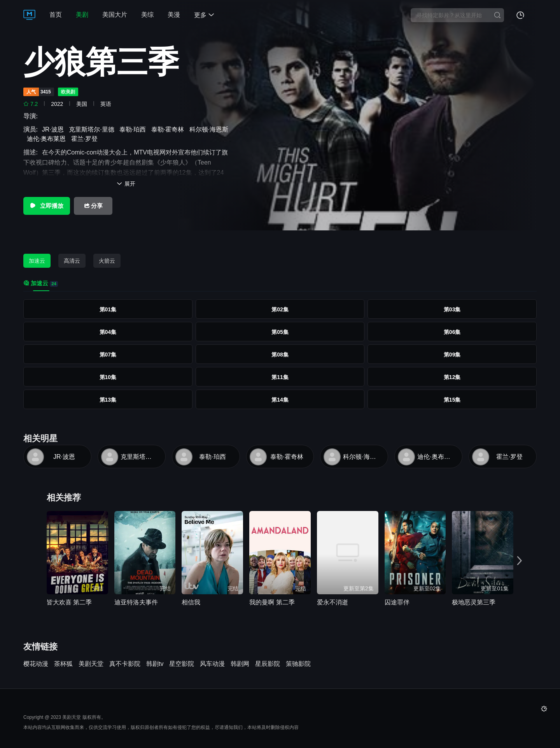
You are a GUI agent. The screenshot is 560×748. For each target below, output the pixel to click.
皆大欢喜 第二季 (69, 602)
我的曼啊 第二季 (272, 602)
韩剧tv (155, 664)
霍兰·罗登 (86, 139)
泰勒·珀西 (134, 129)
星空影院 (182, 664)
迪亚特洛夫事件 (136, 602)
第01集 (108, 309)
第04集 (108, 332)
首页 (56, 15)
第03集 (452, 309)
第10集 (108, 377)
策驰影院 (298, 664)
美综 (147, 15)
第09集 (452, 355)
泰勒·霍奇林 (169, 129)
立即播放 (46, 206)
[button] (520, 561)
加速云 (37, 261)
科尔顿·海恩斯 (361, 457)
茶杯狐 (63, 664)
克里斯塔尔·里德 (93, 129)
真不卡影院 (125, 664)
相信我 (191, 602)
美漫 (174, 15)
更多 (204, 15)
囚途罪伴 (397, 602)
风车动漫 (212, 664)
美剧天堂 (91, 664)
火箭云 (107, 261)
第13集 (108, 400)
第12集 (452, 377)
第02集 (280, 309)
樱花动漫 (36, 664)
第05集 (280, 332)
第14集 (280, 400)
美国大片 (115, 15)
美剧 (82, 15)
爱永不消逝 (332, 602)
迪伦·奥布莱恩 (48, 139)
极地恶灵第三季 (474, 602)
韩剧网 (240, 664)
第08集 (280, 355)
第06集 (452, 332)
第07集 (108, 355)
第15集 (452, 400)
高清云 (72, 261)
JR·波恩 (55, 129)
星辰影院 (268, 664)
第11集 (280, 377)
